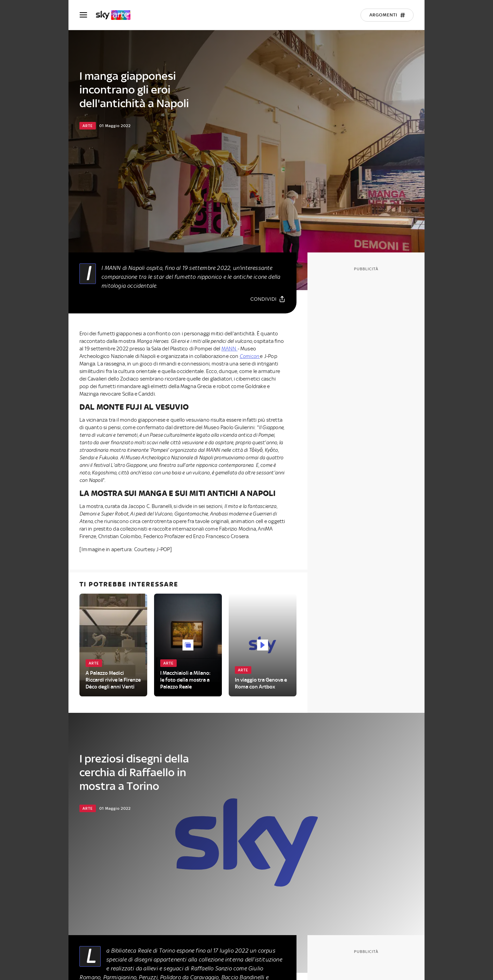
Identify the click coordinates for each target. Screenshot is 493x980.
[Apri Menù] (88, 15)
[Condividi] (268, 299)
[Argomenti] (387, 15)
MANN (230, 349)
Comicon (250, 356)
